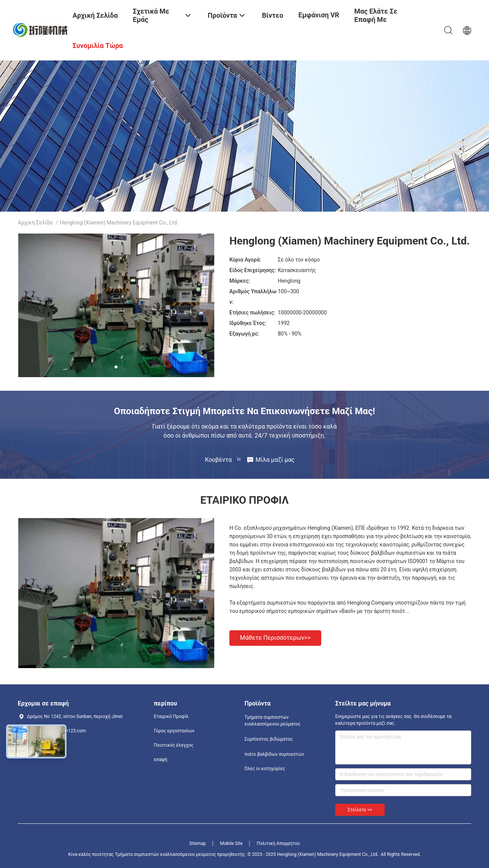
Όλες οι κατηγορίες (265, 769)
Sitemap (198, 843)
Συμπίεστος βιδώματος (269, 739)
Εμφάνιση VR (319, 15)
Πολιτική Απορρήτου (278, 843)
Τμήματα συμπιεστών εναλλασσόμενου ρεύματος (272, 721)
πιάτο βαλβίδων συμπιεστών (274, 754)
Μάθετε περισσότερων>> (275, 638)
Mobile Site (231, 843)
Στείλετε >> (360, 810)
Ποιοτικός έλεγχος (174, 745)
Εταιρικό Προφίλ (171, 716)
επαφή (161, 760)
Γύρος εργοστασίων (174, 731)
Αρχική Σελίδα (35, 223)
